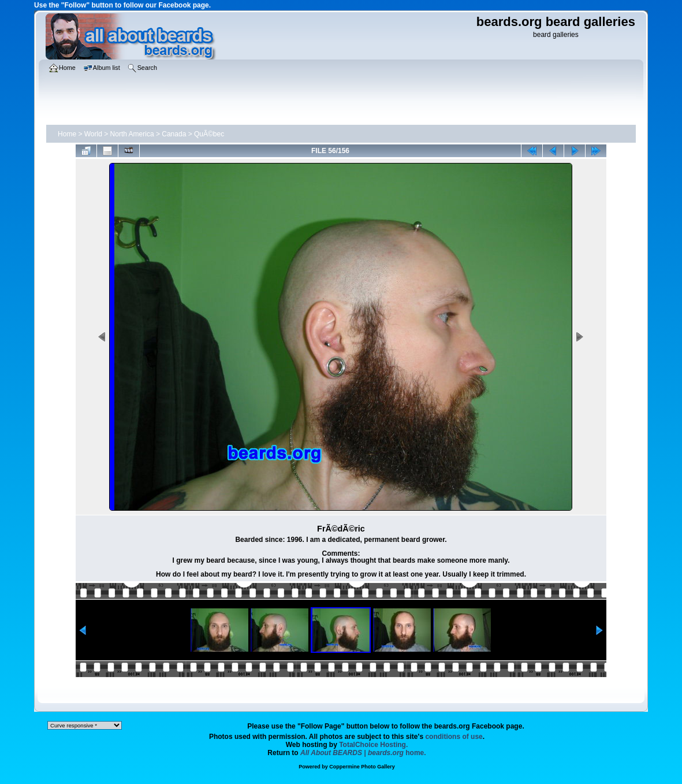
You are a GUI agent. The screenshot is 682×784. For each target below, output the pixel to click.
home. (363, 753)
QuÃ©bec (209, 134)
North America (132, 134)
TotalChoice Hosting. (373, 745)
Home (67, 134)
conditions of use (454, 737)
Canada (174, 134)
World (93, 134)
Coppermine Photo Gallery (362, 767)
